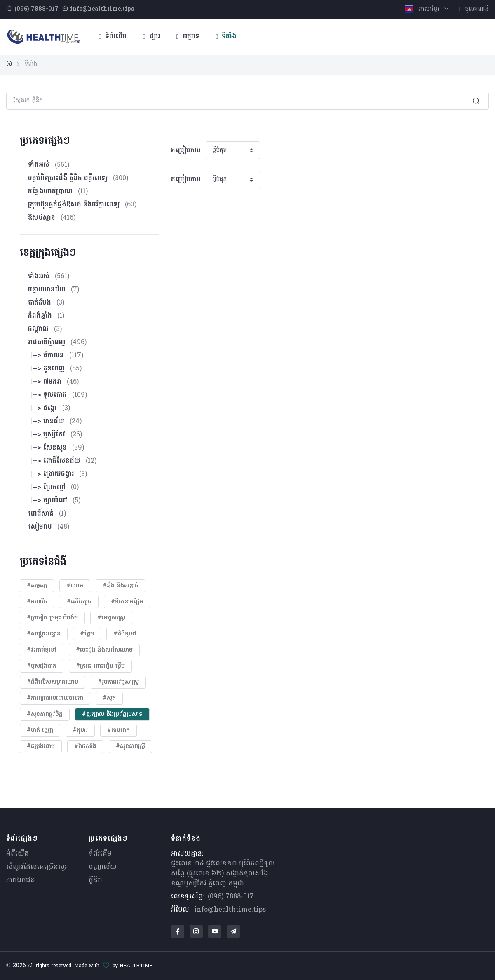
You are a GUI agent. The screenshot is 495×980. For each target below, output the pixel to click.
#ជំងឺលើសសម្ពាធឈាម (53, 682)
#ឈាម (75, 586)
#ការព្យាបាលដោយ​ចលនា (55, 698)
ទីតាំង (226, 37)
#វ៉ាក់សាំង (85, 747)
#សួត (109, 698)
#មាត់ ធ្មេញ (40, 730)
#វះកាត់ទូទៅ (42, 650)
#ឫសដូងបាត (42, 666)
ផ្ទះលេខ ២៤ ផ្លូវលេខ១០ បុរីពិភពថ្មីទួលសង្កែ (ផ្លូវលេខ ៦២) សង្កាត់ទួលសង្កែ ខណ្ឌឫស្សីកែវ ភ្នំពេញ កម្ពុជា (223, 874)
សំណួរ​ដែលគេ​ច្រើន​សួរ (37, 867)
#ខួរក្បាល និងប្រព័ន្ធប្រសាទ (112, 714)
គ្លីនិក (95, 880)
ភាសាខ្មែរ (423, 9)
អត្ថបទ (188, 37)
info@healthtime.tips (230, 910)
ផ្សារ (151, 37)
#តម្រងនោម (41, 747)
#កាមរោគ (118, 730)
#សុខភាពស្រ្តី (130, 747)
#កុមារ (80, 730)
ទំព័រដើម (113, 37)
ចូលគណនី (474, 9)
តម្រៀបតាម (186, 150)
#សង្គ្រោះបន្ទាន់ (44, 634)
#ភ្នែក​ (87, 634)
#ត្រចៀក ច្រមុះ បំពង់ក (52, 618)
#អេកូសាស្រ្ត (111, 618)
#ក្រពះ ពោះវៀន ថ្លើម (100, 666)
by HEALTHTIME (133, 966)
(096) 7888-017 (231, 897)
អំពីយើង (18, 854)
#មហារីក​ (37, 602)
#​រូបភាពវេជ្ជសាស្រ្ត (118, 682)
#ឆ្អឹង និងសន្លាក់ (121, 586)
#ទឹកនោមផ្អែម (127, 602)
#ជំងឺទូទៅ (125, 634)
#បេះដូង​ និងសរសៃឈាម (104, 650)
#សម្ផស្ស (37, 586)
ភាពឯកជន (21, 880)
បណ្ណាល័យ (103, 867)
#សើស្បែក (79, 602)
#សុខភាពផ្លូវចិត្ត (45, 714)
